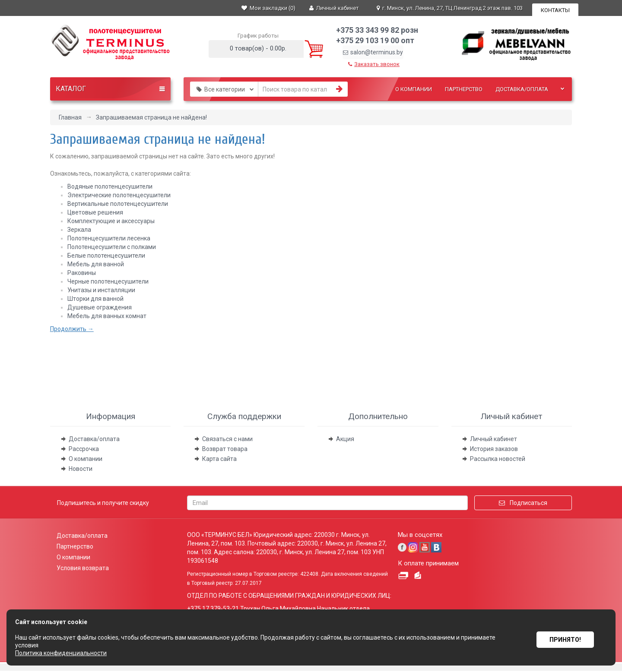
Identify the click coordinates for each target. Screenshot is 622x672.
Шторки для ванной (95, 299)
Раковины (82, 273)
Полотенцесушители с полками (112, 247)
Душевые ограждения (100, 307)
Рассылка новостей (498, 459)
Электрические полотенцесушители (119, 195)
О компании (414, 89)
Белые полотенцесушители (106, 256)
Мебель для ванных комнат (107, 316)
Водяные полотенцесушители (110, 186)
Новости (81, 469)
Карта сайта (219, 459)
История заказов (494, 449)
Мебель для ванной (96, 264)
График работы (258, 36)
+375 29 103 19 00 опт (375, 40)
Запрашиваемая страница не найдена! (151, 117)
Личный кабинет (493, 439)
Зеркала (79, 230)
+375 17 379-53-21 (213, 609)
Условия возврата (83, 568)
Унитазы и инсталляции (101, 290)
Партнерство (464, 89)
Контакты (555, 10)
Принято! (565, 637)
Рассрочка (84, 449)
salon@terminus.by (373, 52)
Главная (70, 117)
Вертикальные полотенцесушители (118, 204)
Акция (345, 439)
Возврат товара (225, 449)
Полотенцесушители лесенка (109, 238)
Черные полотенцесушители (108, 281)
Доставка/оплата (522, 89)
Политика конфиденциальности (61, 653)
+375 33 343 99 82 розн (377, 30)
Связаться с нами (227, 439)
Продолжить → (72, 329)
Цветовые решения (95, 212)
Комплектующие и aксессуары (111, 221)
